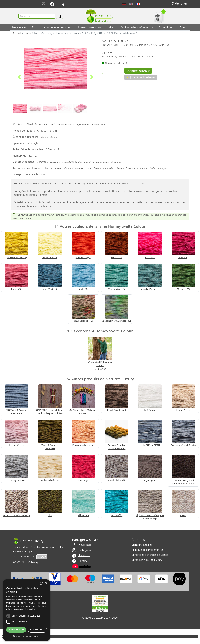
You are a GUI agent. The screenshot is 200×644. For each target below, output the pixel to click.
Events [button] (184, 27)
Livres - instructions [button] (90, 27)
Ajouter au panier (138, 71)
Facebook (81, 555)
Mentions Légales (142, 545)
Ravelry (80, 561)
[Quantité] (111, 71)
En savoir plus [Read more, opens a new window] (32, 609)
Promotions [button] (166, 27)
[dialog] (27, 610)
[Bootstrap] (28, 541)
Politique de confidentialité (147, 550)
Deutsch (124, 4)
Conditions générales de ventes (150, 555)
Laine (28, 33)
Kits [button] (111, 27)
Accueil (17, 33)
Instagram (81, 550)
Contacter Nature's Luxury (147, 560)
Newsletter (82, 545)
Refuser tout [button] (37, 630)
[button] (19, 77)
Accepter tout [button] (16, 630)
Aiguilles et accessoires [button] (57, 27)
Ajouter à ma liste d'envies (141, 77)
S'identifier (180, 3)
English (131, 4)
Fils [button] (34, 27)
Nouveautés (19, 27)
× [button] (46, 583)
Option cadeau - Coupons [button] (136, 27)
